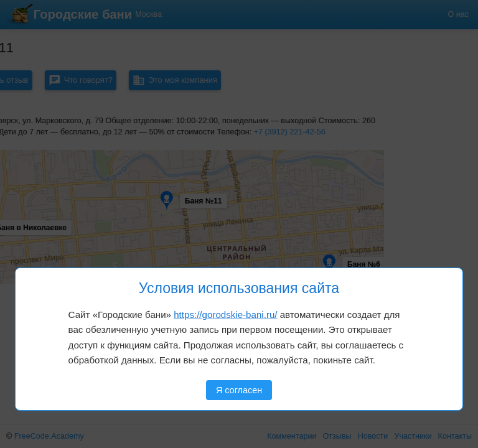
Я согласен (239, 390)
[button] (51, 172)
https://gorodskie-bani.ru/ (225, 315)
